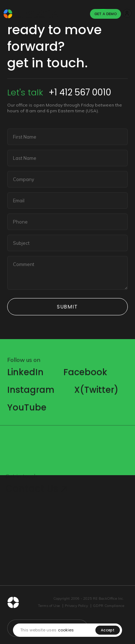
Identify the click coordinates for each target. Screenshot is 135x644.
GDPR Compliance (109, 606)
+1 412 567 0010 (80, 92)
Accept (108, 630)
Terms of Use (49, 606)
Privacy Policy (76, 606)
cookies (66, 630)
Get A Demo (105, 14)
